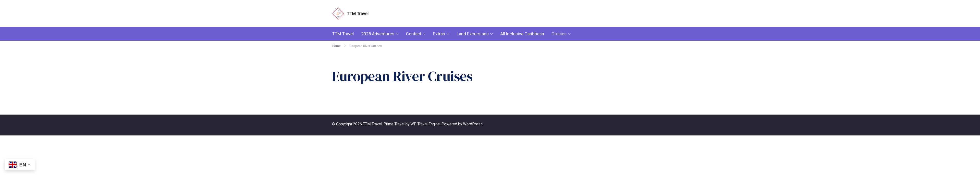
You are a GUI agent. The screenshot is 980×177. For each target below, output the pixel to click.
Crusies (559, 34)
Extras (439, 34)
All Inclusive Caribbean (522, 34)
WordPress (473, 124)
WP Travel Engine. (425, 124)
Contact (414, 34)
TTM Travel (358, 14)
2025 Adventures (378, 34)
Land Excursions (473, 34)
